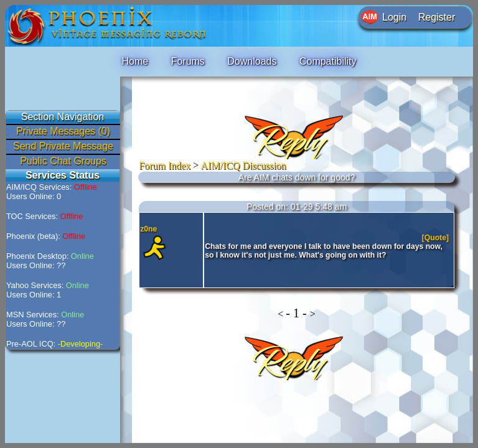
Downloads (252, 61)
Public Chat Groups (63, 161)
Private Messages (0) (63, 131)
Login (394, 17)
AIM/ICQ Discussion (244, 165)
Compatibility (328, 61)
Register (437, 17)
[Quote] (437, 238)
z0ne (148, 229)
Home (135, 61)
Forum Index (165, 165)
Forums (188, 61)
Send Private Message (63, 146)
